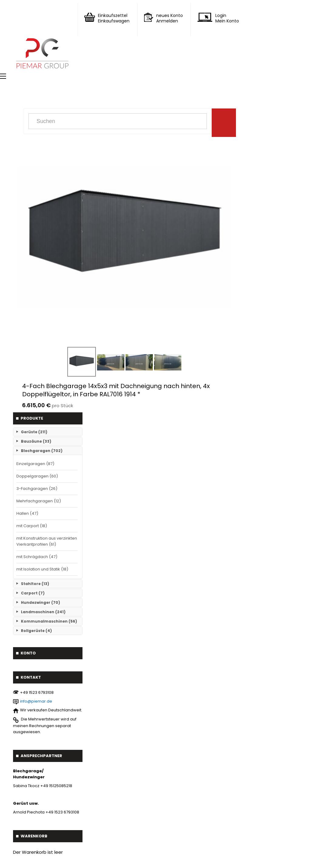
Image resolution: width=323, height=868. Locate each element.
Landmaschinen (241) (43, 612)
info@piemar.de (36, 701)
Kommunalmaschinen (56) (49, 621)
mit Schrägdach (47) (37, 557)
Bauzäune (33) (36, 441)
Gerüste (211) (34, 432)
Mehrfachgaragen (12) (39, 501)
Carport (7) (33, 593)
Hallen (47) (27, 513)
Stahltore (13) (35, 584)
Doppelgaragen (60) (37, 476)
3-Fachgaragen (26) (37, 489)
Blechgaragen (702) (42, 451)
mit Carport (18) (32, 526)
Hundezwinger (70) (40, 602)
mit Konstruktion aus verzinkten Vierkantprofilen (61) (47, 541)
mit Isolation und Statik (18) (42, 569)
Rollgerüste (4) (36, 631)
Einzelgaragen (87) (35, 464)
